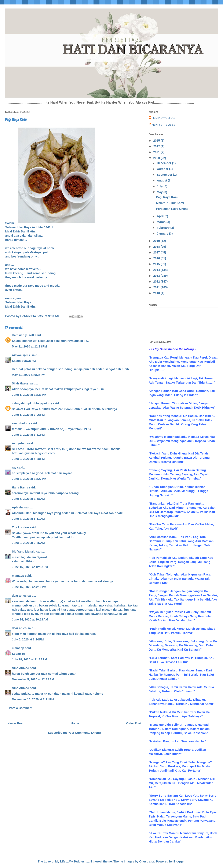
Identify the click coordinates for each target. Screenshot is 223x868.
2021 (157, 152)
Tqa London (20, 527)
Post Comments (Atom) (84, 733)
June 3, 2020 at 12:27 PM (29, 479)
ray (14, 467)
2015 (157, 264)
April (161, 216)
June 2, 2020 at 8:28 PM (28, 459)
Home (75, 723)
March (162, 222)
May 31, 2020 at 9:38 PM (29, 375)
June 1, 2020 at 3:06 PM (28, 415)
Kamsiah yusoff (23, 335)
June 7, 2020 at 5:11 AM (28, 519)
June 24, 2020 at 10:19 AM (30, 619)
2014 (157, 270)
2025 (157, 141)
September (165, 175)
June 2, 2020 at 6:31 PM (28, 435)
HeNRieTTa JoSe (163, 118)
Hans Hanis (20, 487)
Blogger (179, 861)
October (163, 169)
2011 (157, 287)
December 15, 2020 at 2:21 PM (33, 699)
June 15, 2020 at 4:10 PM (29, 587)
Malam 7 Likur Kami (170, 203)
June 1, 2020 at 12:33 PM (29, 395)
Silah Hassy (20, 383)
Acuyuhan (19, 443)
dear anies (19, 596)
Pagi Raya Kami (167, 197)
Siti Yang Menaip (24, 551)
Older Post (134, 723)
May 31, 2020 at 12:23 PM (29, 346)
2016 (157, 258)
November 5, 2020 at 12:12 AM (33, 679)
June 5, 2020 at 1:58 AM (28, 499)
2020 (157, 158)
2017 (157, 252)
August (162, 180)
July (160, 186)
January (163, 234)
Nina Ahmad (21, 668)
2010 (157, 293)
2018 (157, 247)
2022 (157, 146)
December (164, 163)
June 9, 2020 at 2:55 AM (28, 543)
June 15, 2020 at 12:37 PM (30, 567)
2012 (157, 281)
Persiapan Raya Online (172, 209)
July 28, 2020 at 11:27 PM (29, 659)
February (164, 228)
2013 (157, 276)
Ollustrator (147, 861)
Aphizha (18, 507)
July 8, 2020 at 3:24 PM (28, 639)
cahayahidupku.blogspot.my (32, 403)
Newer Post (16, 723)
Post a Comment (21, 708)
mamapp (18, 576)
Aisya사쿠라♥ (21, 355)
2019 (157, 241)
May (160, 192)
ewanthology (21, 423)
